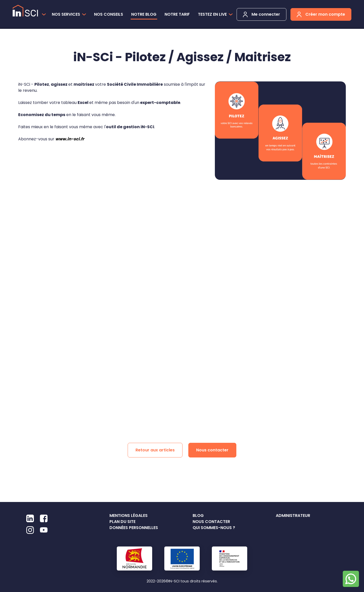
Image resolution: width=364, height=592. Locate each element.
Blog (198, 516)
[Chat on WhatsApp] (351, 579)
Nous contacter (212, 450)
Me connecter (261, 14)
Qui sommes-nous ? (214, 528)
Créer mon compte (321, 14)
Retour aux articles (155, 450)
